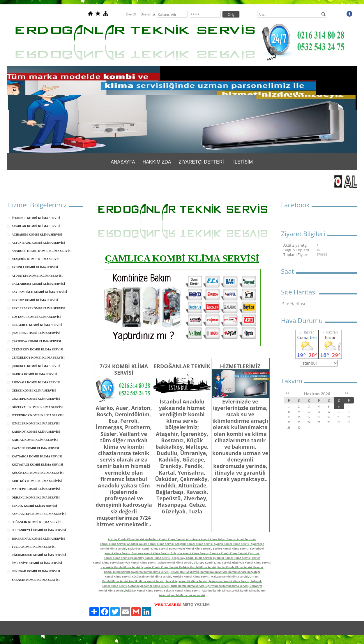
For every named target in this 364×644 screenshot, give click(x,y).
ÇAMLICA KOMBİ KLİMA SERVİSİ (36, 333)
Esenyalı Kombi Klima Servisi (138, 563)
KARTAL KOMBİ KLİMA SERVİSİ (35, 440)
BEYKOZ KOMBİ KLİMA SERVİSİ (35, 300)
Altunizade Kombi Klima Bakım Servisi (211, 539)
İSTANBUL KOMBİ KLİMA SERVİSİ (36, 218)
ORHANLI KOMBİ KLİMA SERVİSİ (36, 498)
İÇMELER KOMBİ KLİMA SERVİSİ (36, 423)
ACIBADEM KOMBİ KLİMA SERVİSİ (37, 235)
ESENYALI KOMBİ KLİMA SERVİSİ (36, 382)
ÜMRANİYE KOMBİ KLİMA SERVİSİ (37, 563)
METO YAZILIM (196, 604)
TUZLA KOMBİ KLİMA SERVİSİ (34, 547)
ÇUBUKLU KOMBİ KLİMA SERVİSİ (36, 366)
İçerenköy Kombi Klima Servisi (120, 567)
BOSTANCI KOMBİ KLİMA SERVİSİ (36, 317)
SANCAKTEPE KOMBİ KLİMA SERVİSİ (39, 514)
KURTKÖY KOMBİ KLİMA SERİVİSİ (37, 481)
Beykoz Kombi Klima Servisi (230, 549)
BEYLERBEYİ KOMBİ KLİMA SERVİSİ (38, 308)
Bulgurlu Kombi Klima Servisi (190, 553)
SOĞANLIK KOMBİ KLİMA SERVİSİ (37, 522)
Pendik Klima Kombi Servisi (146, 581)
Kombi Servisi (237, 572)
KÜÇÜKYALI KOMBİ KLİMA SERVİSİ (38, 473)
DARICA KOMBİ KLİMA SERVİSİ (35, 374)
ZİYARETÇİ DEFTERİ (201, 162)
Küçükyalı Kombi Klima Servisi (152, 577)
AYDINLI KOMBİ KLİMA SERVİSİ (35, 267)
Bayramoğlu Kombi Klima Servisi (190, 549)
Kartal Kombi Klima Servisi (235, 567)
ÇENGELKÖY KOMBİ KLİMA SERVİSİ (38, 358)
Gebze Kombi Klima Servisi (175, 563)
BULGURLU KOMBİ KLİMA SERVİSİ (37, 325)
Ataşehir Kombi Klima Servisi (194, 544)
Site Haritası (294, 304)
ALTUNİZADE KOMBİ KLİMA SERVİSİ (38, 243)
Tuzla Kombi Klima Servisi (187, 586)
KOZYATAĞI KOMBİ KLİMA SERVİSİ (37, 465)
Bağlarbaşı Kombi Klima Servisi (148, 549)
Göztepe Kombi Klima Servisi (212, 563)
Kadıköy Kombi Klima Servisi (198, 567)
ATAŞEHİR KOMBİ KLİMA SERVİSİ (36, 259)
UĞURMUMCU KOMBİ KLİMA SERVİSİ (39, 555)
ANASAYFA (123, 162)
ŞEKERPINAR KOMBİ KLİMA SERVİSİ (38, 539)
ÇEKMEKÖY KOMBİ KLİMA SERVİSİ (37, 349)
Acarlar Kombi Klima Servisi (126, 539)
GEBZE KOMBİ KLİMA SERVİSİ (34, 391)
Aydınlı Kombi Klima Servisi (232, 544)
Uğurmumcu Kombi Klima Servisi (227, 586)
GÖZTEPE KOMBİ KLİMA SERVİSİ (36, 399)
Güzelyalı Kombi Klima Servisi (251, 563)
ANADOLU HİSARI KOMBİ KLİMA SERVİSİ (42, 251)
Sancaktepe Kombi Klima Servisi (186, 581)
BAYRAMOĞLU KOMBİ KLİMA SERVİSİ (39, 292)
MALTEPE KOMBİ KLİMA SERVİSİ (36, 489)
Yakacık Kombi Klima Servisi (182, 591)
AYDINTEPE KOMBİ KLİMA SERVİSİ (37, 276)
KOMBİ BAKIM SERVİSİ (185, 572)
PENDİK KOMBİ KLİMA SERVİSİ (34, 506)
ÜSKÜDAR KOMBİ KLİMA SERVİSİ (36, 571)
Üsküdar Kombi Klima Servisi (144, 591)
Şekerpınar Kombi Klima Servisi (229, 581)
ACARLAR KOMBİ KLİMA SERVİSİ (36, 226)
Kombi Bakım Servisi (214, 572)
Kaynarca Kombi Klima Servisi (150, 572)
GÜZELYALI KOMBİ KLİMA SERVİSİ (37, 407)
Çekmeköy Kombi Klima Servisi (150, 558)
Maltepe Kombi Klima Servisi (229, 577)
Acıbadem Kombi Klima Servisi (165, 539)
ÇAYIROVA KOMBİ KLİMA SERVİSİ (36, 341)
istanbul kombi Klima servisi (220, 591)
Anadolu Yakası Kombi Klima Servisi (150, 544)
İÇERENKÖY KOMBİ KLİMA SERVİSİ (38, 415)
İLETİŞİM (243, 162)
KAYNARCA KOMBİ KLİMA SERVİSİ (37, 456)
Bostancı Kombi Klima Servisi (151, 553)
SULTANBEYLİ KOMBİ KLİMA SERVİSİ (39, 530)
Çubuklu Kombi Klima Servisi (232, 558)
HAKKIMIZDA (157, 162)
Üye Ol (131, 14)
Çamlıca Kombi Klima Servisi (228, 553)
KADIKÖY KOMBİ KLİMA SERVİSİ (36, 432)
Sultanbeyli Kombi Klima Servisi (149, 586)
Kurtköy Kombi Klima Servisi (191, 577)
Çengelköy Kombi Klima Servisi (192, 558)
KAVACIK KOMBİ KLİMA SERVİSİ (35, 448)
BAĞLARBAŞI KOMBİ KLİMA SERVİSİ (38, 284)
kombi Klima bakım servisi (188, 595)
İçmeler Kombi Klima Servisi (159, 567)
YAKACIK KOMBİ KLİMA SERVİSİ (36, 580)
